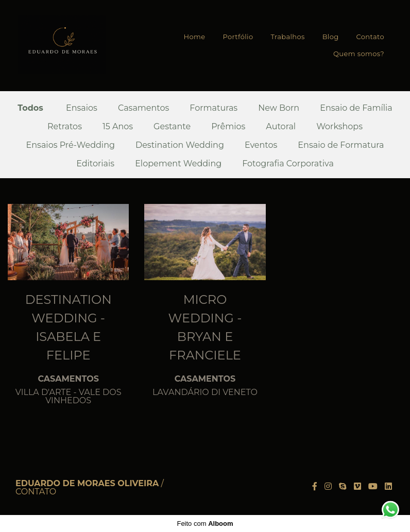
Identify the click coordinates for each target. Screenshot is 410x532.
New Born (279, 108)
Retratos (65, 127)
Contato (370, 37)
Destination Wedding (180, 145)
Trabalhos (287, 37)
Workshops (339, 127)
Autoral (281, 127)
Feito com (205, 524)
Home (195, 37)
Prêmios (228, 127)
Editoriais (95, 164)
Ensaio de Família (356, 108)
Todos (30, 108)
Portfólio (238, 37)
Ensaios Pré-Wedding (71, 145)
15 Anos (118, 127)
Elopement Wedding (178, 164)
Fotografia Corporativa (288, 164)
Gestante (172, 127)
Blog (331, 37)
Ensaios (82, 108)
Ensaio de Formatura (341, 145)
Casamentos (143, 108)
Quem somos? (359, 54)
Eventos (261, 145)
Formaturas (213, 108)
